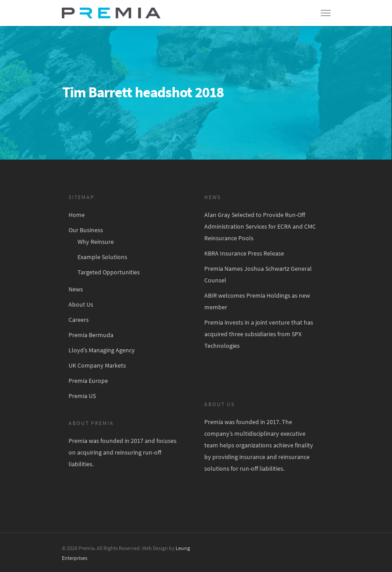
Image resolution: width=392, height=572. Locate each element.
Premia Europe (88, 381)
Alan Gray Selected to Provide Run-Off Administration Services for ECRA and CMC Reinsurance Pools (260, 226)
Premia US (82, 396)
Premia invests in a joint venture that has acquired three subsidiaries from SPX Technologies (259, 334)
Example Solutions (102, 257)
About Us (81, 304)
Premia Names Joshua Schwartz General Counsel (258, 274)
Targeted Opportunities (109, 272)
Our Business (86, 230)
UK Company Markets (97, 365)
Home (77, 215)
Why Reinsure (96, 242)
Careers (79, 320)
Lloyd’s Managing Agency (102, 350)
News (76, 289)
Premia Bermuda (91, 335)
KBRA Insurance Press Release (244, 253)
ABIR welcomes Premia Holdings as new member (257, 301)
